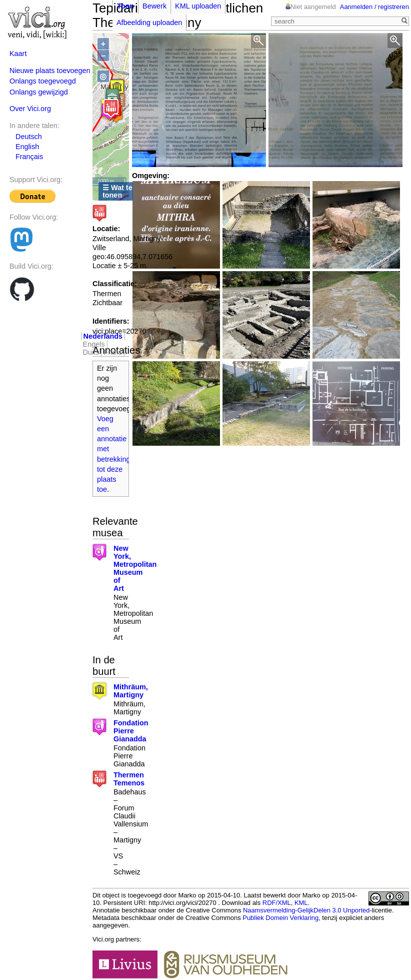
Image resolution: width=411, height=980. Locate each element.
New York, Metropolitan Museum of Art (135, 568)
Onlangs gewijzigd (39, 92)
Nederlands (103, 336)
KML (301, 903)
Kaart (18, 54)
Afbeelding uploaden (149, 23)
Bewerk (154, 6)
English (27, 147)
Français (29, 157)
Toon (125, 6)
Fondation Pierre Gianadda (131, 731)
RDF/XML (277, 903)
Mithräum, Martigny (131, 691)
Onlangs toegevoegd (43, 81)
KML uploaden (198, 6)
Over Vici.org (30, 109)
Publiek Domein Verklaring (280, 918)
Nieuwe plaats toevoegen (50, 71)
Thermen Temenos (129, 779)
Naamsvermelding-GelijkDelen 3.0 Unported (306, 910)
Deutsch (29, 137)
